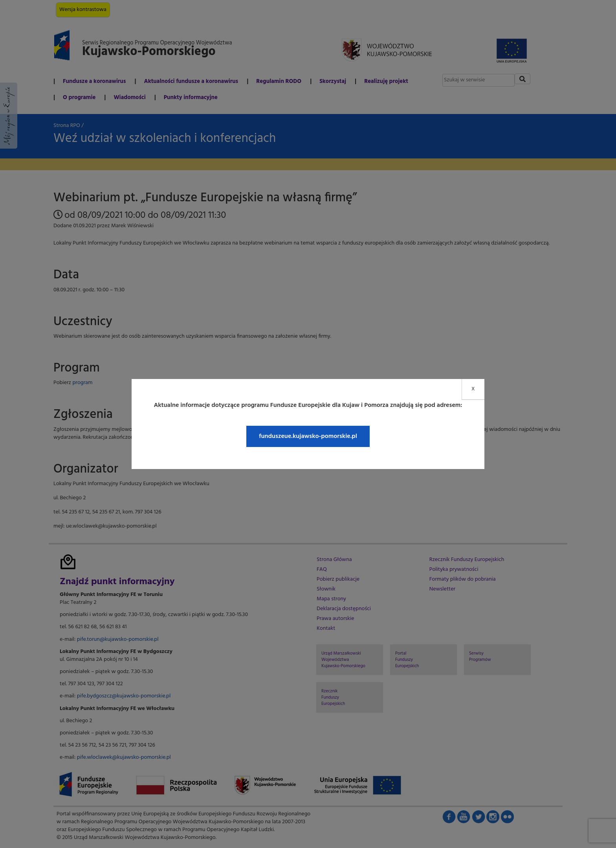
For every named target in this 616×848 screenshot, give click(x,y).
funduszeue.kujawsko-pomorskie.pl (308, 436)
